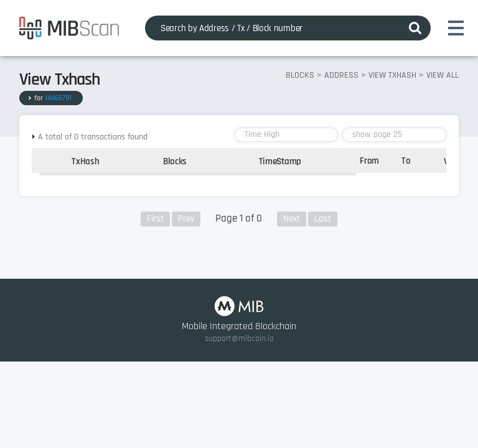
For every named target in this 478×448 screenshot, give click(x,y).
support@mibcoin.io (239, 338)
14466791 (58, 98)
